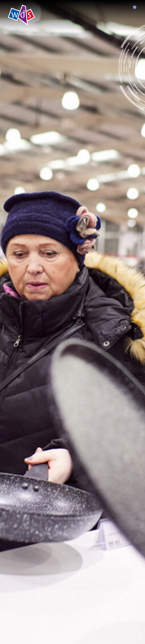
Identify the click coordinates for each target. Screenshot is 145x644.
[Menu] (135, 7)
